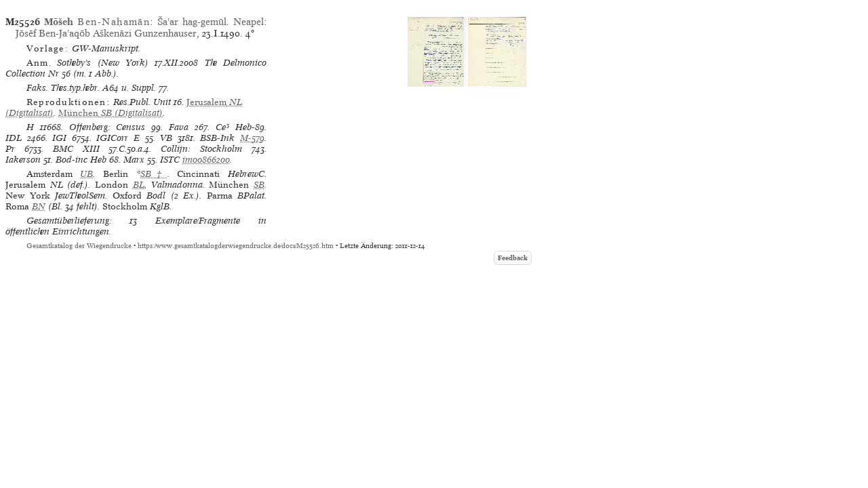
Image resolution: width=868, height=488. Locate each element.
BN (39, 206)
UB (86, 174)
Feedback (513, 258)
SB (259, 185)
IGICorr (112, 138)
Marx (134, 160)
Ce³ (222, 127)
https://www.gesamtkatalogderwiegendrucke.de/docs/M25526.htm (236, 246)
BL (139, 185)
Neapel (249, 22)
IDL (14, 138)
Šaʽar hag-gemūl (192, 22)
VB (166, 138)
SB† (154, 174)
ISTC (170, 160)
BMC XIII (76, 149)
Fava (179, 127)
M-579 (252, 138)
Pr (10, 149)
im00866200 (206, 160)
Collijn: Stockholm (201, 149)
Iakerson (23, 160)
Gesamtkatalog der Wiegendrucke (79, 246)
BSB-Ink (217, 138)
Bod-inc (72, 160)
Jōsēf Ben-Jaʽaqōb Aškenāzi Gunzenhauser (106, 33)
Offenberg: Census (107, 127)
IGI (59, 138)
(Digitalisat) (111, 113)
